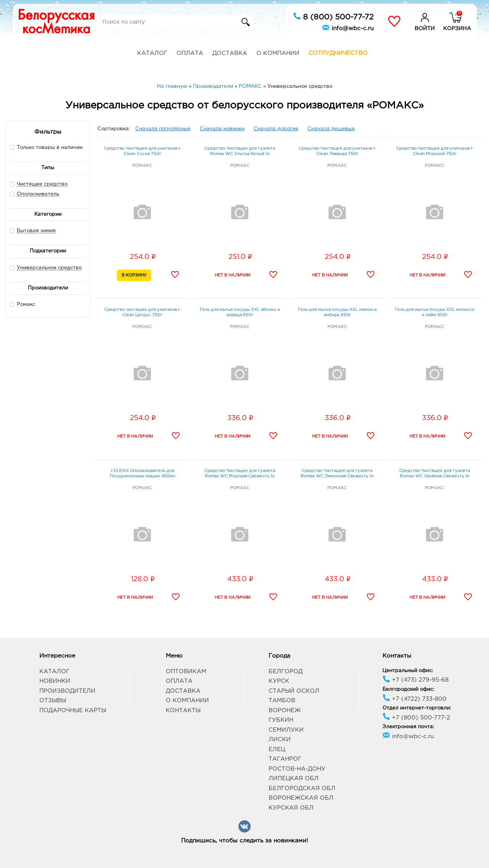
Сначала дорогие (276, 129)
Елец (277, 749)
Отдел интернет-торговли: (417, 708)
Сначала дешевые (331, 129)
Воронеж (285, 710)
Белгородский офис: (408, 689)
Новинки (55, 681)
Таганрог (285, 759)
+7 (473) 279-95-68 (415, 680)
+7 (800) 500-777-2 (416, 718)
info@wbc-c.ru (348, 27)
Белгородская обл (302, 788)
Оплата (190, 53)
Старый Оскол (294, 691)
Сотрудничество (338, 53)
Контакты (183, 710)
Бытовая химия (36, 231)
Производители (67, 691)
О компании (278, 53)
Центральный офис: (408, 671)
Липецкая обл (294, 778)
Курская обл (291, 808)
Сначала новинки (222, 129)
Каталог (152, 53)
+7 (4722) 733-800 (415, 699)
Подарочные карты (73, 710)
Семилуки (286, 730)
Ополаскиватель (38, 194)
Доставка (230, 53)
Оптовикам (186, 672)
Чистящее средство (42, 184)
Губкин (281, 720)
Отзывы (53, 701)
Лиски (280, 739)
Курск (279, 681)
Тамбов (282, 701)
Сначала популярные (163, 129)
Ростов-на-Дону (297, 769)
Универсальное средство (49, 268)
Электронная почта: (408, 727)
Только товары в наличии (46, 147)
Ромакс (23, 304)
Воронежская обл (301, 798)
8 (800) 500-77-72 (333, 16)
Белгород (286, 672)
